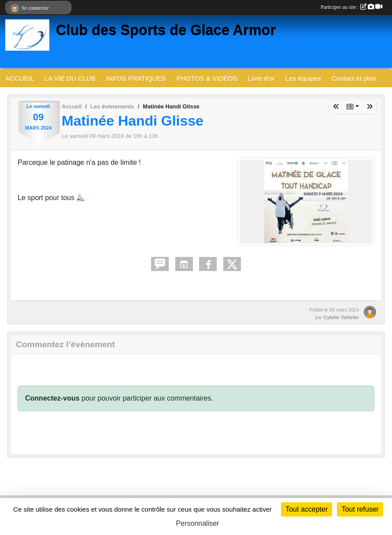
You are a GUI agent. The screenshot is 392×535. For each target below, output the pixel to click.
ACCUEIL (20, 78)
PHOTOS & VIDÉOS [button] (207, 78)
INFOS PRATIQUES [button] (136, 78)
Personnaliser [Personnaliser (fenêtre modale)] (198, 523)
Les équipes (303, 78)
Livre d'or (261, 78)
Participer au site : (351, 7)
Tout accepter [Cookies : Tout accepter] (307, 509)
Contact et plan (354, 78)
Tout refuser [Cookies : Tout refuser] (360, 509)
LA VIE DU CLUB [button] (70, 78)
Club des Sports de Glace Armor (166, 30)
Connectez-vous (52, 398)
